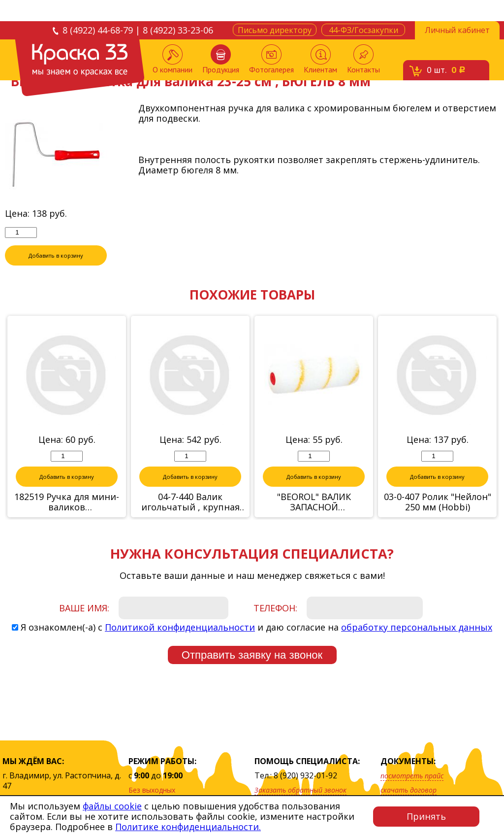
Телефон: (275, 608)
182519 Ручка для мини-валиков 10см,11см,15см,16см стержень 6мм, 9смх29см (67, 502)
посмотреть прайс (412, 776)
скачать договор (409, 790)
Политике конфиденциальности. (188, 827)
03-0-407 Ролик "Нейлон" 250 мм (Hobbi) (438, 502)
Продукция (221, 59)
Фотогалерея (271, 59)
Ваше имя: (84, 608)
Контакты (363, 59)
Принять (426, 816)
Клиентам (320, 59)
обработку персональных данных (417, 628)
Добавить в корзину (56, 256)
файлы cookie (112, 806)
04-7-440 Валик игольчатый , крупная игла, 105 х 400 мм (190, 502)
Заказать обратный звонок (300, 790)
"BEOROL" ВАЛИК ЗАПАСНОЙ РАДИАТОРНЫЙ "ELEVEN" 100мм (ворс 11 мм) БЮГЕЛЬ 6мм (314, 502)
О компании (173, 59)
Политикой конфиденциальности (180, 628)
